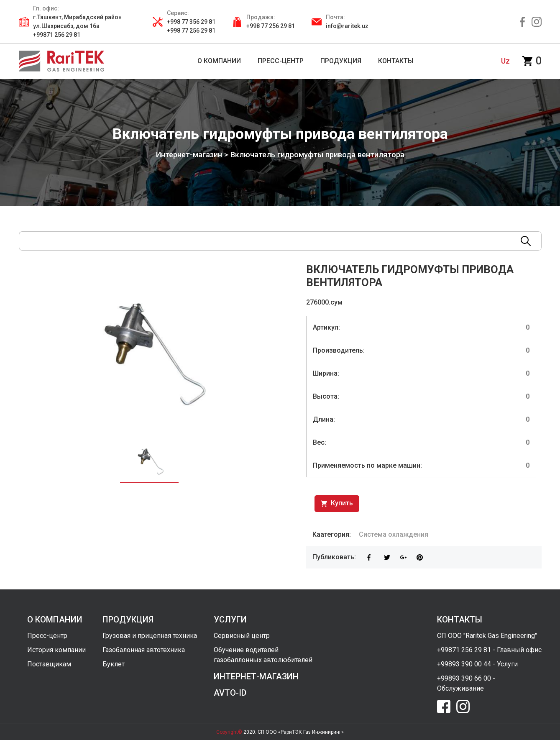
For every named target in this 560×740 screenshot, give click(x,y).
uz (505, 61)
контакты (460, 620)
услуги (230, 620)
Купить (337, 504)
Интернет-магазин (189, 155)
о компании (55, 620)
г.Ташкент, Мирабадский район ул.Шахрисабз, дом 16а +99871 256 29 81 (77, 26)
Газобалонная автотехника (144, 650)
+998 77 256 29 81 (271, 26)
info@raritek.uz (347, 26)
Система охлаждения (394, 534)
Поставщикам (49, 664)
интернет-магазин (256, 676)
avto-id (230, 693)
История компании (56, 650)
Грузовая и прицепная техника (150, 636)
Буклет (114, 664)
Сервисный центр (242, 636)
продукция (128, 620)
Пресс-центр (47, 636)
